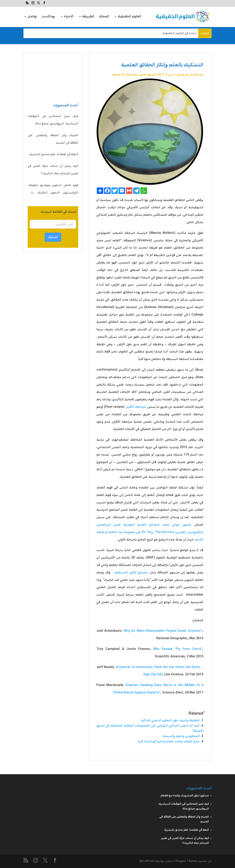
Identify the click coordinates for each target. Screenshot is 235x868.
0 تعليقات (118, 75)
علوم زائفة (132, 75)
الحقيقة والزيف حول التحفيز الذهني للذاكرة (170, 720)
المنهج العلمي (147, 75)
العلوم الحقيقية (130, 17)
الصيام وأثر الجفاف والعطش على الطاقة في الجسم (53, 139)
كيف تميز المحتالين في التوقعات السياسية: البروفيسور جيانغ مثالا (53, 120)
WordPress (147, 861)
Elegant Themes (187, 861)
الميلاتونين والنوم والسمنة (181, 736)
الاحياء (69, 17)
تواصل (32, 17)
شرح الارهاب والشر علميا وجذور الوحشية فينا (169, 741)
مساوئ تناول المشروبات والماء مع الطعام (185, 796)
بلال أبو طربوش (185, 75)
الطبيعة (88, 17)
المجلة (104, 17)
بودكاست (48, 17)
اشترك (53, 237)
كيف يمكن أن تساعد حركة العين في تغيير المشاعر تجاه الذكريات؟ (53, 170)
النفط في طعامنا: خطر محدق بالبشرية (54, 154)
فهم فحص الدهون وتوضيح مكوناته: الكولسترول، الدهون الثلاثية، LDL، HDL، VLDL (53, 190)
